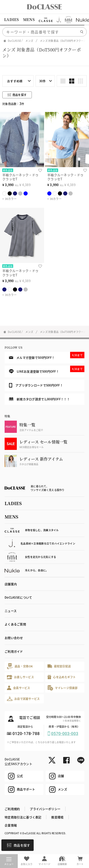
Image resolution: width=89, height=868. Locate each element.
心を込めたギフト (62, 677)
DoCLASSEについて (18, 597)
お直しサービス (20, 677)
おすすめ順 (15, 81)
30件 (42, 81)
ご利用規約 (12, 809)
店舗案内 (11, 584)
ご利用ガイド (14, 651)
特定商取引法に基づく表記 (23, 817)
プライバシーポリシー (45, 809)
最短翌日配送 (59, 666)
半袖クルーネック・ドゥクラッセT (20, 177)
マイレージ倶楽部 (63, 688)
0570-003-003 (65, 734)
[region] (44, 20)
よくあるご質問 (15, 624)
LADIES (12, 20)
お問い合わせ (14, 638)
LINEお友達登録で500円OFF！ (47, 370)
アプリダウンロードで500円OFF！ (36, 385)
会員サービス (19, 688)
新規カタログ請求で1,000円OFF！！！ (39, 399)
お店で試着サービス (23, 699)
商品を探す (18, 845)
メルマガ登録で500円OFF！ (47, 356)
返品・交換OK (20, 666)
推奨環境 (57, 817)
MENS (29, 20)
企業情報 (11, 825)
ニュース (11, 611)
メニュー (9, 862)
